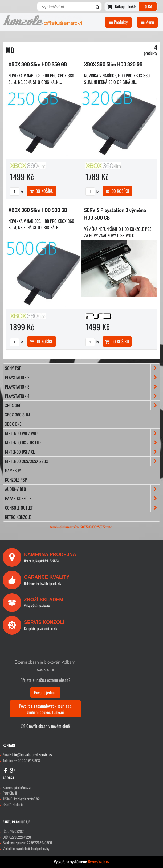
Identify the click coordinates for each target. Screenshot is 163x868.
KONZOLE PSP (16, 480)
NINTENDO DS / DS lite (83, 443)
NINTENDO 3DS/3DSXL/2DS (83, 461)
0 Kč (148, 6)
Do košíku (42, 191)
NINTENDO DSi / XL (83, 452)
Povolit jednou (45, 692)
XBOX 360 (83, 405)
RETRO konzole (18, 517)
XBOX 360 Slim (18, 415)
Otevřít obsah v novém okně (45, 726)
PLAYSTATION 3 (83, 387)
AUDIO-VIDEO (83, 489)
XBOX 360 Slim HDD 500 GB (38, 210)
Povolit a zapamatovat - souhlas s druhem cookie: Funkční (45, 709)
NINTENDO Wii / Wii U (83, 433)
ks (17, 191)
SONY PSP (83, 368)
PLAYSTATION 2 (83, 377)
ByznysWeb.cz (99, 862)
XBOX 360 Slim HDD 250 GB (38, 64)
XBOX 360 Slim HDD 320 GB (113, 64)
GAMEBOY (13, 470)
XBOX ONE (13, 424)
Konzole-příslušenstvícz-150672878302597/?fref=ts (82, 527)
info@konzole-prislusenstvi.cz (32, 755)
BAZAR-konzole (83, 498)
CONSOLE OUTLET (83, 508)
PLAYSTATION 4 (83, 396)
